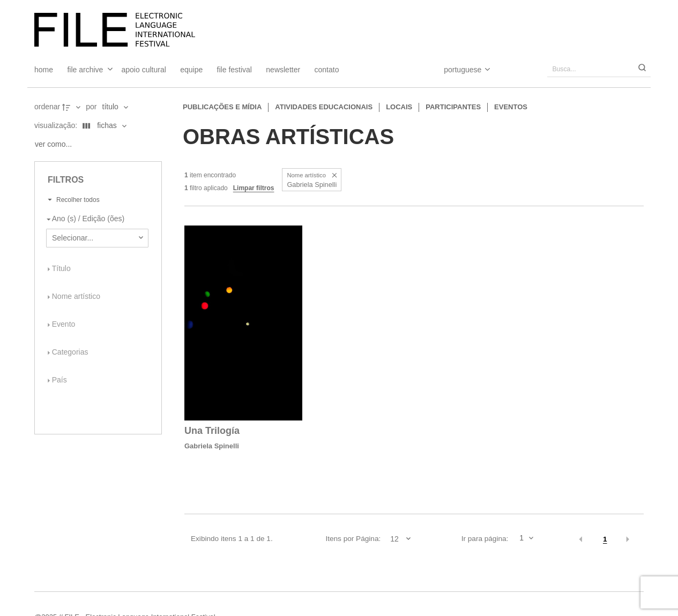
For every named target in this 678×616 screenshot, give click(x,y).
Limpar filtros (254, 188)
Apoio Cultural (144, 70)
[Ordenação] (115, 107)
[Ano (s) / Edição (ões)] (95, 219)
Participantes (453, 107)
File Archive (85, 70)
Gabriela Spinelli (212, 446)
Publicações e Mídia (222, 107)
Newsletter (283, 70)
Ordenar (47, 107)
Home (44, 70)
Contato (327, 70)
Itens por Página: (353, 539)
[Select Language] (456, 70)
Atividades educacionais (324, 107)
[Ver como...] (56, 145)
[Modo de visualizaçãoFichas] (102, 126)
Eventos (511, 107)
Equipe (191, 70)
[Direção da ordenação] (72, 107)
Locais (399, 107)
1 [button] (605, 539)
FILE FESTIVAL (234, 70)
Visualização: (57, 125)
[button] (334, 175)
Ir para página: (485, 539)
